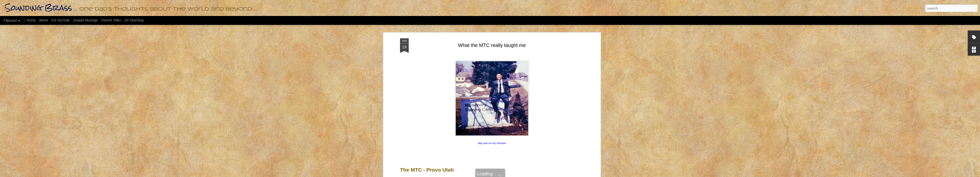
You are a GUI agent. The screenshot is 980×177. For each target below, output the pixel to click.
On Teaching (134, 20)
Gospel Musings (86, 20)
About (44, 20)
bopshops (496, 174)
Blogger (523, 174)
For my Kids (61, 20)
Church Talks (111, 20)
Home (31, 20)
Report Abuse (537, 174)
